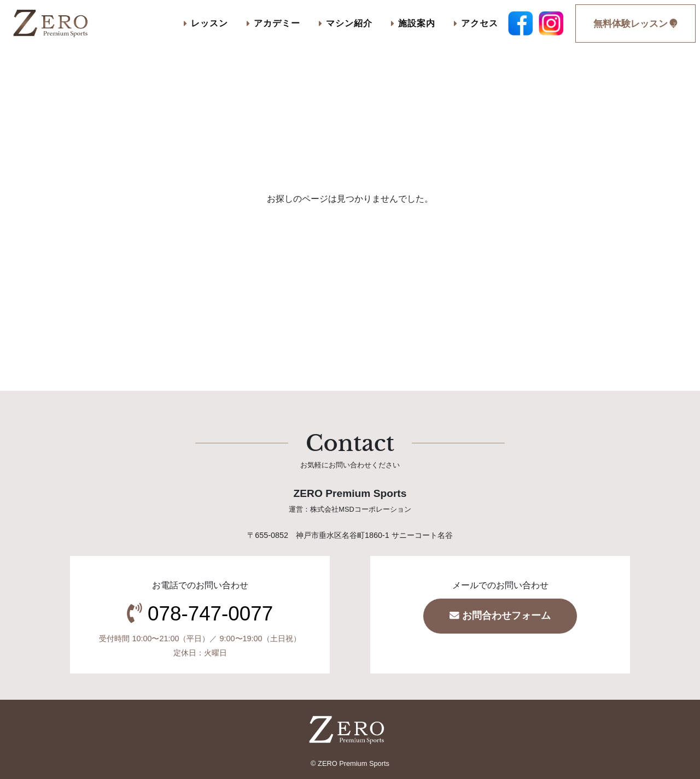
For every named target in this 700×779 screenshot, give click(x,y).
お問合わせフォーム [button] (500, 616)
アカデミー (273, 23)
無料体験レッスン (635, 24)
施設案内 (413, 23)
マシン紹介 (346, 23)
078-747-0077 (210, 614)
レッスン (206, 23)
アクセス (476, 23)
